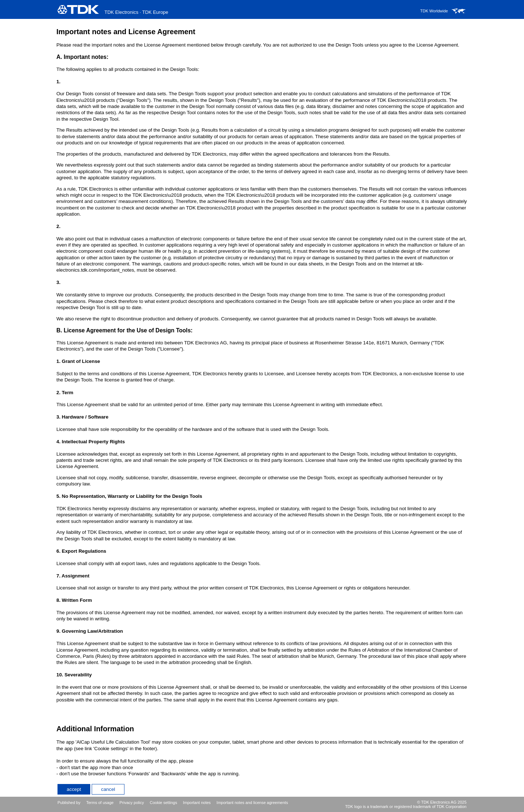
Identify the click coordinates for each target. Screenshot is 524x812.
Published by (69, 803)
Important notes (197, 803)
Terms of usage (100, 803)
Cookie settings (163, 803)
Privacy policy (132, 803)
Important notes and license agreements (252, 803)
